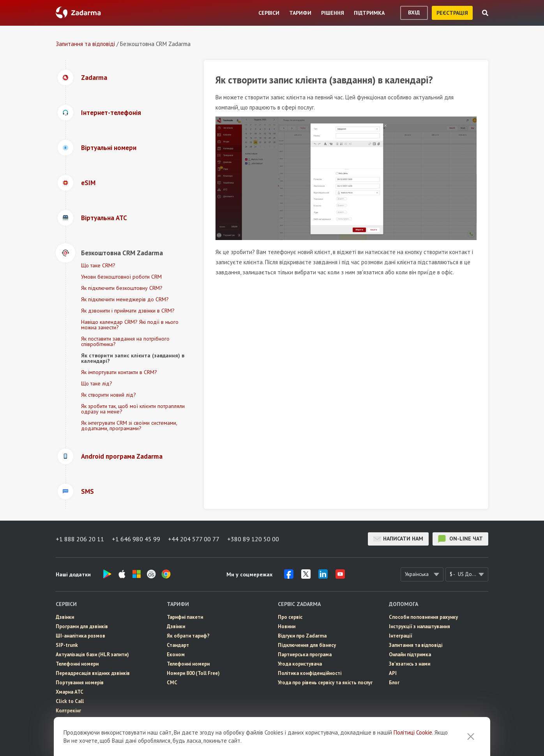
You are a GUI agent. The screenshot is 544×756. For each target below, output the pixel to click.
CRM (61, 739)
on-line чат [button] (460, 539)
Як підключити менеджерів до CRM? (125, 299)
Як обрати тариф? (188, 636)
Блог (394, 683)
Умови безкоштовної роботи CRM (121, 277)
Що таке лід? (97, 383)
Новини (287, 626)
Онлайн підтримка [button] (410, 654)
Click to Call (70, 701)
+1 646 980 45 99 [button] (136, 539)
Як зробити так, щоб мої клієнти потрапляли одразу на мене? (133, 409)
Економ (176, 654)
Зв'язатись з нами (410, 664)
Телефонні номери (77, 664)
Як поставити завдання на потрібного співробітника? (125, 341)
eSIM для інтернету (78, 720)
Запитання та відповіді (85, 44)
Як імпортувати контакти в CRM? (119, 372)
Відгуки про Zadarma (302, 636)
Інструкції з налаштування (419, 626)
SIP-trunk (67, 645)
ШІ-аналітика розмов (80, 636)
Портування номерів (80, 683)
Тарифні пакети (185, 617)
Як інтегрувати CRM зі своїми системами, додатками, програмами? (129, 426)
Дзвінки (65, 617)
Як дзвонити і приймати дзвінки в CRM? (128, 311)
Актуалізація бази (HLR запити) (92, 654)
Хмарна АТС (70, 692)
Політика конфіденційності (310, 673)
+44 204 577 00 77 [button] (194, 539)
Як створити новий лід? (109, 395)
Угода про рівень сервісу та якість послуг (325, 683)
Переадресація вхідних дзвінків (93, 673)
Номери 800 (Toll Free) (193, 673)
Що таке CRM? (98, 265)
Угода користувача (300, 664)
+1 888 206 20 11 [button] (80, 539)
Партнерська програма (305, 654)
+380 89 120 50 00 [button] (253, 539)
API (393, 673)
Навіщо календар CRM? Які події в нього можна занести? (130, 325)
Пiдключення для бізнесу (307, 645)
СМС (61, 729)
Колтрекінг (68, 711)
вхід (414, 12)
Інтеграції (401, 636)
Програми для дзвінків (82, 626)
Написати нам (398, 539)
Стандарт (178, 645)
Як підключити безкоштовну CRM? (122, 288)
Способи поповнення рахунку (423, 617)
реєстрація (452, 13)
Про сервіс (290, 617)
